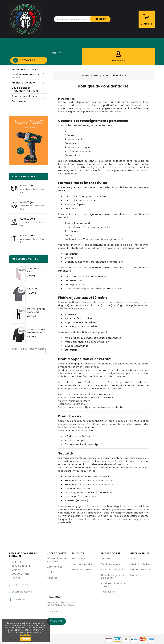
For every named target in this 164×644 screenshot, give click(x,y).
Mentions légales (111, 564)
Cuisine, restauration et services (29, 76)
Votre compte (56, 553)
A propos (136, 558)
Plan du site (137, 575)
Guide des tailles (140, 564)
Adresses (52, 578)
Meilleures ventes (82, 569)
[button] (118, 54)
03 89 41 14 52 (20, 585)
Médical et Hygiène (29, 83)
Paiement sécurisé (112, 569)
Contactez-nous (140, 569)
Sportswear (29, 101)
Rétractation (109, 592)
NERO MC (33, 289)
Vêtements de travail (29, 69)
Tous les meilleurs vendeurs (29, 351)
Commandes (55, 567)
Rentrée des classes (29, 96)
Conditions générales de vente (113, 577)
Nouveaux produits (83, 564)
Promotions (79, 558)
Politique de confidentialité (113, 585)
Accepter (26, 639)
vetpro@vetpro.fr (22, 592)
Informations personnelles (57, 560)
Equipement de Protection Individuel (29, 89)
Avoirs (50, 572)
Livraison (106, 558)
